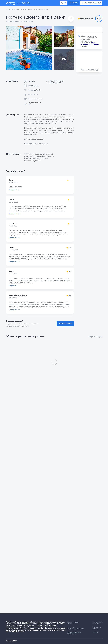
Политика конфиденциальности (76, 628)
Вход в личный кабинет (73, 623)
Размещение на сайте (97, 623)
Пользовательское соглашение (74, 633)
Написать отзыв (65, 324)
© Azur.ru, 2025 (11, 641)
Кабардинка (26, 10)
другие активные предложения (90, 44)
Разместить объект (97, 628)
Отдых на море (12, 10)
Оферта (95, 632)
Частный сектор (41, 10)
